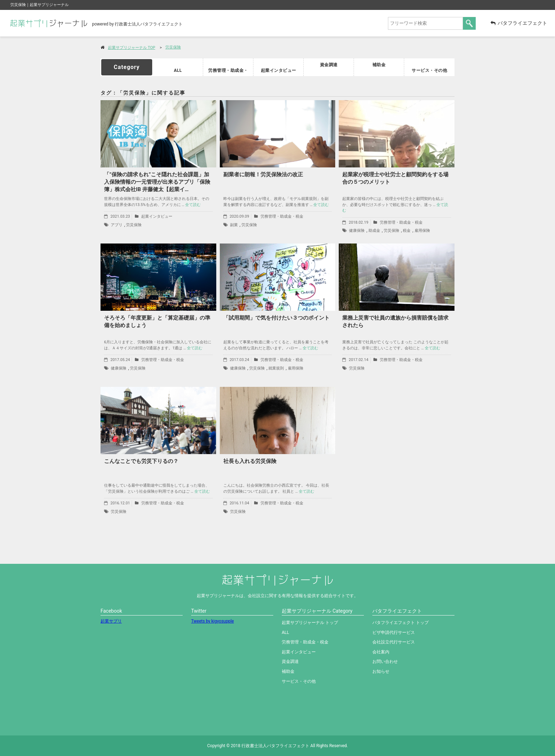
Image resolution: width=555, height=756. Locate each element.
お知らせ (381, 671)
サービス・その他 (429, 68)
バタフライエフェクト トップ (400, 623)
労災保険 (173, 47)
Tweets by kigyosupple (213, 621)
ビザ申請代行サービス (394, 632)
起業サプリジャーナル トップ (310, 623)
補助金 (379, 64)
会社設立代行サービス (394, 642)
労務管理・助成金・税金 (228, 68)
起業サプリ (111, 621)
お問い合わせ (385, 661)
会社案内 (381, 652)
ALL (178, 68)
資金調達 (329, 64)
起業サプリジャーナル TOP (132, 48)
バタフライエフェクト (519, 23)
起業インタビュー (279, 68)
